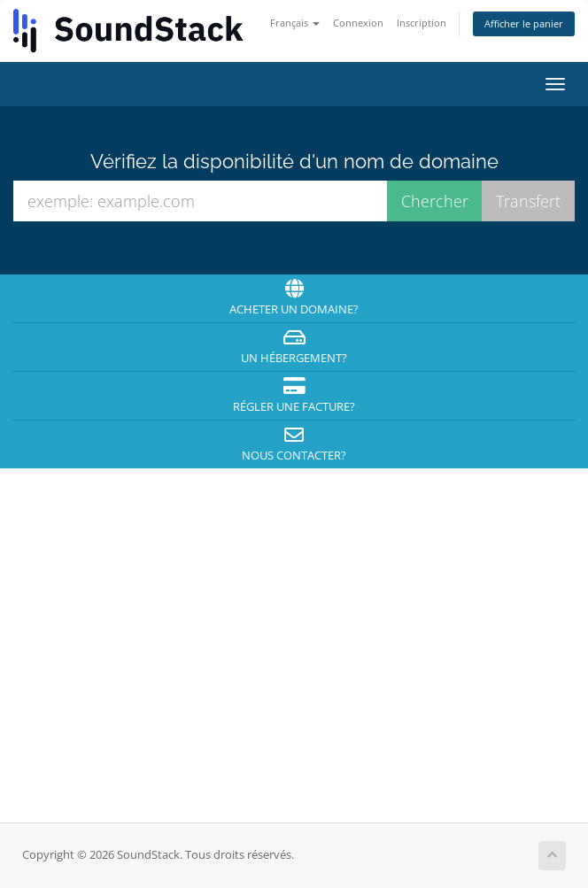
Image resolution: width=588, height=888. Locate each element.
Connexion (358, 23)
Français (295, 23)
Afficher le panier (524, 23)
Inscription (422, 23)
